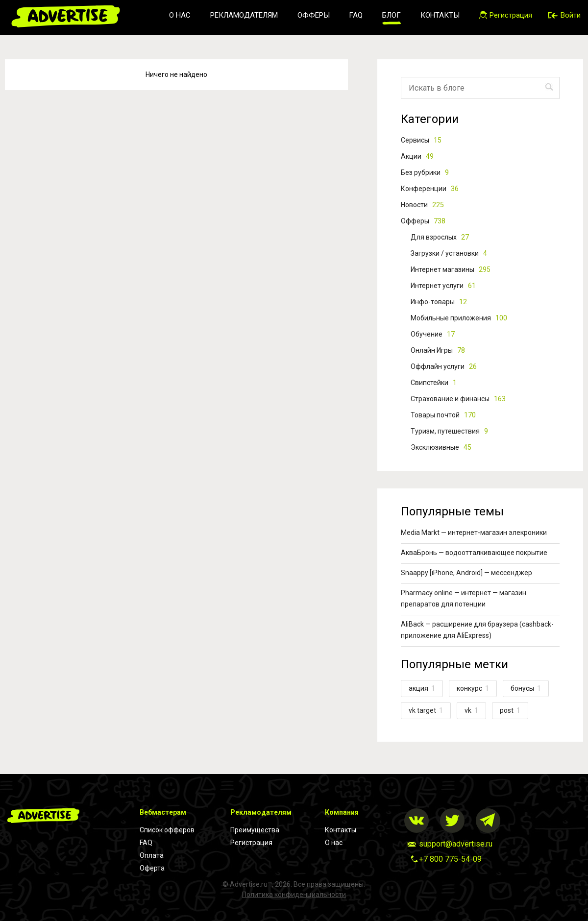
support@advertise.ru (456, 844)
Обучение (433, 334)
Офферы (314, 15)
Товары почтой (443, 415)
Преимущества (255, 830)
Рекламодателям (244, 15)
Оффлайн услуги (444, 366)
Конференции (430, 189)
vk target (426, 710)
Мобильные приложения (459, 318)
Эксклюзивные (441, 447)
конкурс (473, 688)
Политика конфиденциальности (294, 895)
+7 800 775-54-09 (450, 859)
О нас (180, 15)
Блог (392, 15)
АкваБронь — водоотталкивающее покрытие (474, 553)
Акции (417, 156)
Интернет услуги (443, 286)
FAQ (356, 15)
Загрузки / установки (449, 253)
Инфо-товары (439, 302)
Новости (422, 205)
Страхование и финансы (458, 399)
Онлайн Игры (438, 350)
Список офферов (167, 830)
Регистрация (251, 843)
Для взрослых (440, 237)
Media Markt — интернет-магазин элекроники (474, 533)
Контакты (440, 15)
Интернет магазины (451, 269)
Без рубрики (425, 172)
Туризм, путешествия (449, 431)
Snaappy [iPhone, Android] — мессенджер (466, 573)
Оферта (152, 868)
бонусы (526, 688)
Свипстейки (434, 383)
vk (471, 710)
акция (422, 688)
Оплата (152, 855)
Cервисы (421, 140)
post (510, 710)
